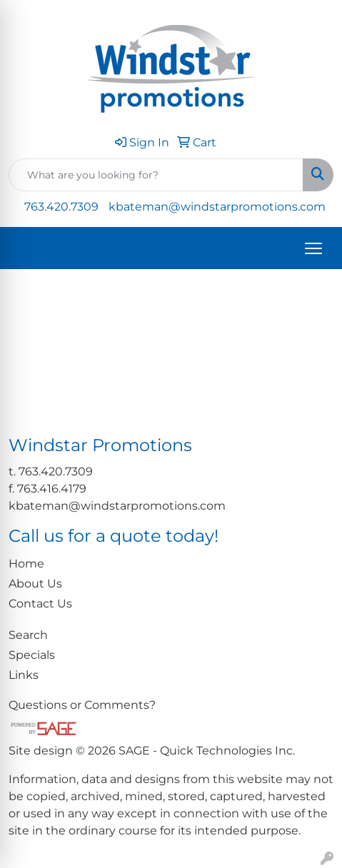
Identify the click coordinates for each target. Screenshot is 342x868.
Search (28, 635)
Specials (32, 655)
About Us (35, 584)
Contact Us (40, 604)
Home (26, 564)
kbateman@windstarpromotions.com (217, 207)
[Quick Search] (156, 175)
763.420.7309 (61, 207)
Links (24, 675)
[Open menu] (313, 248)
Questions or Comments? (82, 705)
